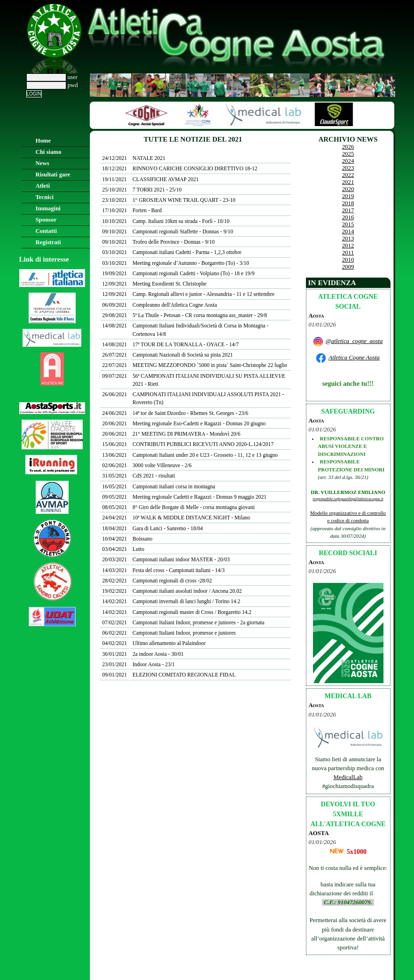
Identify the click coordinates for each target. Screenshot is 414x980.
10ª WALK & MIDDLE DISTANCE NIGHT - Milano (191, 518)
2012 (348, 246)
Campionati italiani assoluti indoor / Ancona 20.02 (187, 591)
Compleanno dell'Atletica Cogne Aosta (175, 305)
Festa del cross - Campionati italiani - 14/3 (179, 570)
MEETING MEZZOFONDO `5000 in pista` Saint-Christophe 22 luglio (210, 365)
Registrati (48, 242)
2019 (348, 196)
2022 (348, 175)
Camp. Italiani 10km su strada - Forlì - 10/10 (181, 221)
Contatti (47, 231)
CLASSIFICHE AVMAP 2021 (166, 179)
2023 (348, 168)
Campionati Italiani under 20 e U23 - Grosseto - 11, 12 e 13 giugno (205, 455)
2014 (348, 231)
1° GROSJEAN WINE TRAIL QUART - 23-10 (184, 200)
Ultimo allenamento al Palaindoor (169, 643)
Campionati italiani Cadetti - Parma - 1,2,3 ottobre (187, 252)
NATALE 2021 (149, 158)
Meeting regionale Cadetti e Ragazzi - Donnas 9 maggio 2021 (199, 497)
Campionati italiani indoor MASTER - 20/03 (181, 559)
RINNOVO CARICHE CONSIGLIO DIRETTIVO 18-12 (195, 168)
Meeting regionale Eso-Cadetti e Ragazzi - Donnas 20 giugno (199, 423)
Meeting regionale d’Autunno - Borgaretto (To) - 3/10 (191, 263)
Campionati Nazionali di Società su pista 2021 (183, 355)
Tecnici (45, 197)
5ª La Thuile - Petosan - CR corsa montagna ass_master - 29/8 (200, 315)
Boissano (142, 539)
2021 (348, 182)
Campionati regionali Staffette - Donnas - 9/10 (183, 231)
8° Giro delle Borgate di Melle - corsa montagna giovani (194, 507)
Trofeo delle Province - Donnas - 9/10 (174, 242)
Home (43, 141)
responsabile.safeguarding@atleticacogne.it (348, 499)
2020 (348, 189)
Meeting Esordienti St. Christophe (169, 284)
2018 (348, 203)
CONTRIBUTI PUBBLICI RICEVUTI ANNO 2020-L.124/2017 (203, 444)
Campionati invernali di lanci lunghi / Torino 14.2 (186, 601)
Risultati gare (53, 175)
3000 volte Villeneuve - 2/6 (162, 465)
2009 (348, 267)
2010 (348, 260)
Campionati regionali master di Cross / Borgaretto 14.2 (192, 612)
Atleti (43, 186)
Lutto (138, 549)
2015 (348, 224)
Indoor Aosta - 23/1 (154, 664)
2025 (348, 154)
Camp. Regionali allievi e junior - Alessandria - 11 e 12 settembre (203, 294)
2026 (348, 147)
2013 (348, 239)
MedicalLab (348, 777)
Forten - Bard (147, 210)
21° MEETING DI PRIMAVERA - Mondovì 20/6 (187, 434)
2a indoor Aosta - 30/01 (158, 654)
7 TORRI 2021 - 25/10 (157, 190)
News (43, 163)
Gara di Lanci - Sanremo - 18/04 (168, 528)
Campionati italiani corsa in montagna (174, 486)
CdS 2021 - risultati (154, 476)
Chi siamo (49, 152)
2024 (348, 161)
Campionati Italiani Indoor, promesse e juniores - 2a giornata (199, 622)
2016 (348, 217)
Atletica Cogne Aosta (354, 358)
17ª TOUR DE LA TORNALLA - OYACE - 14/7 (186, 344)
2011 (348, 253)
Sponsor (46, 220)
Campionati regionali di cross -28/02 (172, 581)
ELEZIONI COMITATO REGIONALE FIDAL (184, 675)
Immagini (48, 208)
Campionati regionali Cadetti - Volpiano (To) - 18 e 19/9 (193, 273)
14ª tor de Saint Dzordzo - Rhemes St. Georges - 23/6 (190, 413)
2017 (348, 210)
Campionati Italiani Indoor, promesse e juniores (184, 633)
